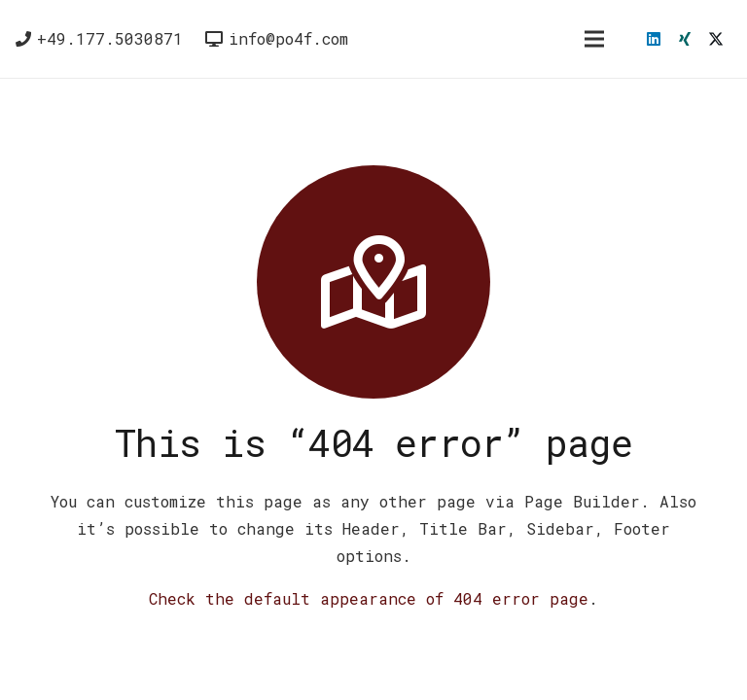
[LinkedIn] (654, 39)
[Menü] (594, 39)
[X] (716, 39)
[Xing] (685, 39)
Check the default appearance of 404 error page (369, 598)
